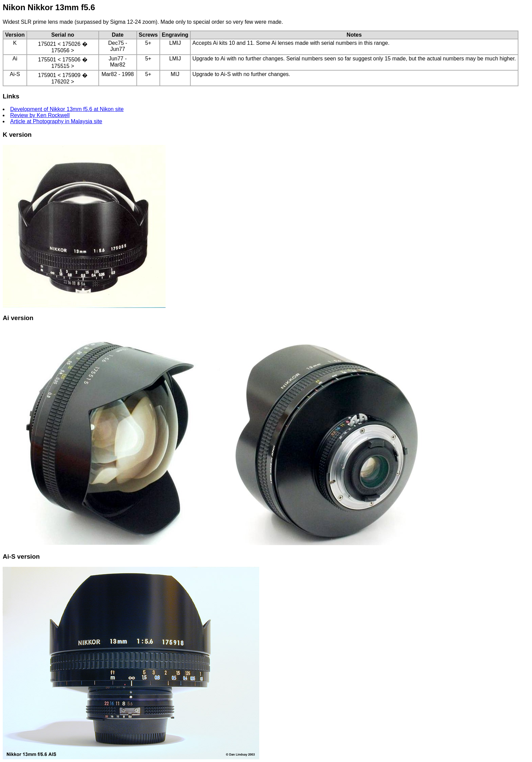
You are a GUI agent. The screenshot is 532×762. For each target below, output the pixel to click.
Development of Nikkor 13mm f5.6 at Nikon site (67, 109)
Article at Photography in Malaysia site (56, 121)
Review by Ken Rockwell (40, 115)
